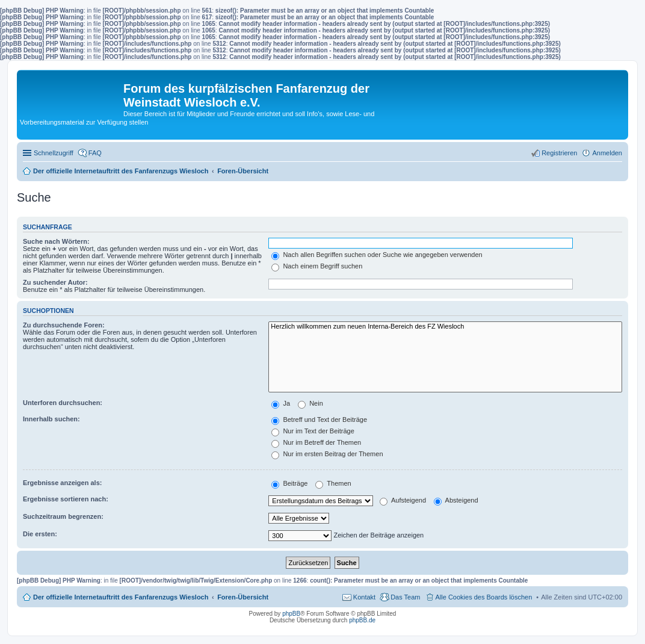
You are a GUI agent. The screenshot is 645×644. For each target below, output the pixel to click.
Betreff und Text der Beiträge (319, 420)
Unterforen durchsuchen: (63, 403)
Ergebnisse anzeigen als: (62, 483)
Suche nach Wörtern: (56, 241)
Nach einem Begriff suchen (317, 266)
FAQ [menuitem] (95, 153)
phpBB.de (362, 620)
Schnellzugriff (54, 153)
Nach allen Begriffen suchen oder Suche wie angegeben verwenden (377, 255)
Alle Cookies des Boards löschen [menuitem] (484, 597)
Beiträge (289, 483)
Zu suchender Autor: (55, 282)
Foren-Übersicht (243, 597)
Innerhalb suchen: (51, 419)
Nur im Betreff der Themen (316, 442)
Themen (333, 483)
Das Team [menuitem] (405, 597)
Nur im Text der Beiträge (313, 431)
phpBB (291, 614)
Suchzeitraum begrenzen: (63, 516)
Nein (310, 403)
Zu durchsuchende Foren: (64, 325)
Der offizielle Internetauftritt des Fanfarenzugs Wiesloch (121, 597)
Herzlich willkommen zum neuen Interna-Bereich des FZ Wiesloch (445, 327)
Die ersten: (40, 534)
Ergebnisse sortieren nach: (66, 499)
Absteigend (456, 500)
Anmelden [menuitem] (607, 153)
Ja (281, 403)
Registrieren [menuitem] (559, 153)
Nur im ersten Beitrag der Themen (327, 454)
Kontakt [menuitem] (364, 597)
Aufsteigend (403, 500)
